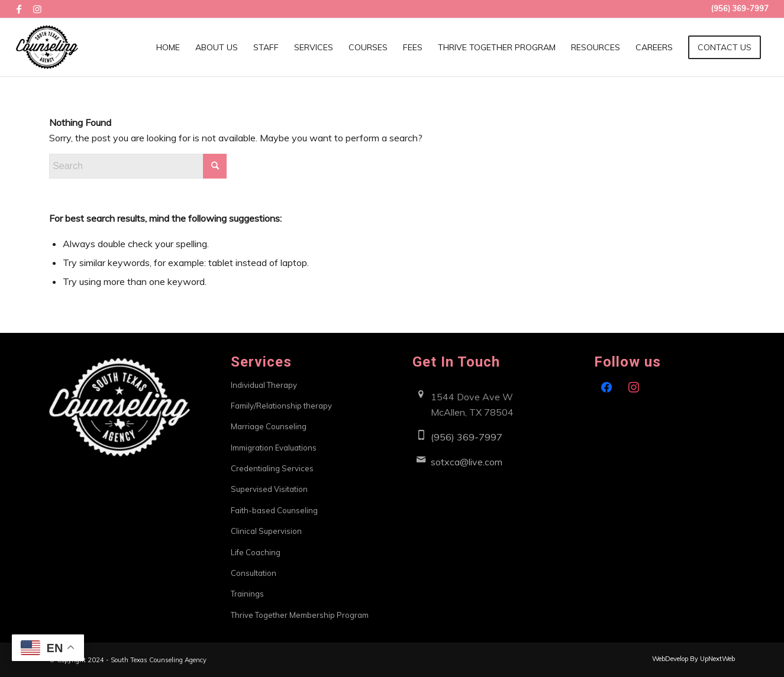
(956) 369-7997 (467, 437)
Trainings (247, 594)
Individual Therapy (264, 385)
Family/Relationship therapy (281, 406)
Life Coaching (256, 552)
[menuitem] (168, 47)
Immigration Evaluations (274, 448)
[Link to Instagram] (37, 9)
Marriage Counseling (269, 426)
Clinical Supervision (266, 531)
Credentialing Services (272, 468)
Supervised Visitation (269, 489)
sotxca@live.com (467, 462)
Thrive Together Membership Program (300, 615)
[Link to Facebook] (19, 9)
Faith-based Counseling (274, 510)
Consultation (254, 573)
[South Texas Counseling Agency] (47, 47)
